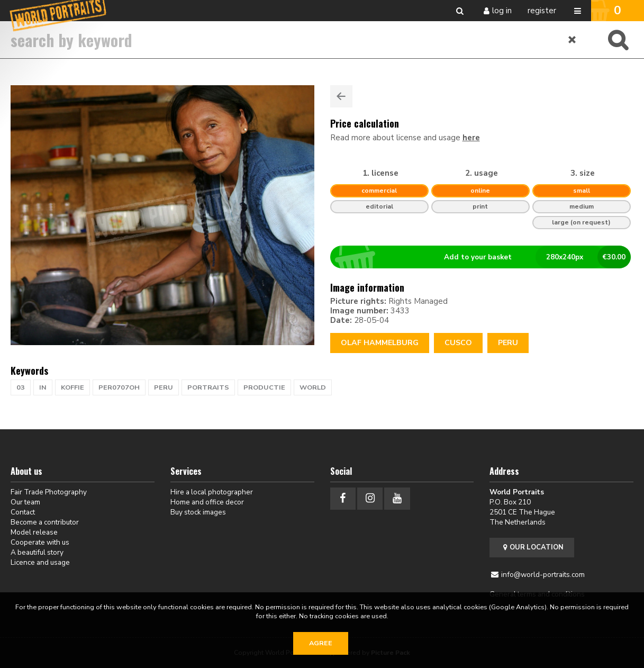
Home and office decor (207, 502)
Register (542, 11)
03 (21, 387)
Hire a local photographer (212, 492)
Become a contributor (45, 522)
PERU (164, 387)
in (43, 387)
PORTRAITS (208, 387)
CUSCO (458, 343)
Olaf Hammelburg (380, 343)
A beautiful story (37, 552)
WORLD (313, 387)
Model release (34, 532)
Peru (508, 343)
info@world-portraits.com (543, 575)
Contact (23, 512)
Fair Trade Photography (49, 492)
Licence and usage (40, 562)
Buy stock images (198, 512)
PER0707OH (119, 387)
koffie (72, 387)
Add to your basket (485, 257)
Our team (25, 502)
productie (264, 387)
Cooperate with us (40, 542)
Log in (502, 11)
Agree (321, 643)
